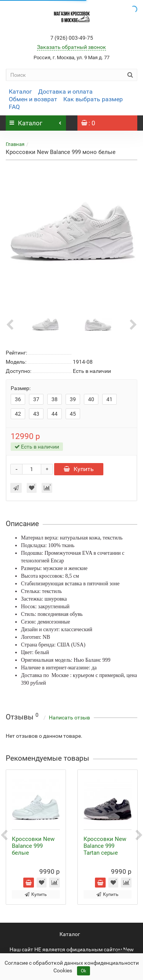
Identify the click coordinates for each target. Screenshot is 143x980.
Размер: (21, 388)
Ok (84, 971)
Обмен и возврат (33, 99)
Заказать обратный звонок (71, 47)
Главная (15, 144)
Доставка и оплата (65, 92)
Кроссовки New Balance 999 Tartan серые (105, 846)
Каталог (20, 92)
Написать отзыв (69, 718)
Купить (79, 469)
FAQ (14, 107)
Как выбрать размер (93, 99)
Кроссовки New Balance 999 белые (33, 846)
